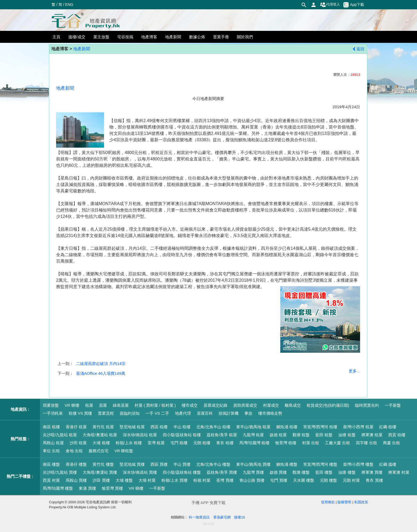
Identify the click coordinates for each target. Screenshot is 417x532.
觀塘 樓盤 (301, 472)
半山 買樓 (182, 464)
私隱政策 (361, 502)
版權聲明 (344, 502)
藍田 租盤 (324, 435)
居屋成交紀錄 (215, 405)
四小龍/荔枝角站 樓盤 (182, 472)
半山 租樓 (182, 427)
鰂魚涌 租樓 (287, 427)
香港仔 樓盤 (76, 464)
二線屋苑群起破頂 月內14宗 (101, 363)
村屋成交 (271, 405)
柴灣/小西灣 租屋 (358, 427)
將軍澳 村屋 (399, 472)
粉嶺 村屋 (202, 480)
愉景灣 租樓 (286, 443)
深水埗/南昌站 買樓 (140, 472)
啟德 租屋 (278, 435)
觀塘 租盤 (301, 435)
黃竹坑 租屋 (103, 427)
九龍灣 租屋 (253, 435)
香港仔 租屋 (76, 427)
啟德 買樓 (278, 472)
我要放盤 (51, 405)
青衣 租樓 (225, 443)
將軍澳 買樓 (372, 472)
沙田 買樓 (101, 480)
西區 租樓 (159, 427)
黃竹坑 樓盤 (103, 464)
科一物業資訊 (199, 517)
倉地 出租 (74, 451)
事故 (248, 413)
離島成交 (293, 405)
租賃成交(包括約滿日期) (328, 405)
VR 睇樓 (72, 405)
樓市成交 (190, 405)
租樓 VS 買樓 (80, 413)
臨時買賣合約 (367, 405)
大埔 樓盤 (124, 480)
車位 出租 (51, 451)
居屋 (103, 405)
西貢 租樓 (397, 435)
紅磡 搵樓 (388, 464)
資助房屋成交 (245, 405)
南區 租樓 (51, 427)
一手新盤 (393, 405)
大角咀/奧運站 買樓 (100, 472)
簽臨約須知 (130, 413)
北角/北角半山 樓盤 (213, 464)
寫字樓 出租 (366, 443)
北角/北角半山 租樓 (213, 427)
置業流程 (106, 413)
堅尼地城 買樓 (132, 464)
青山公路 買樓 (252, 480)
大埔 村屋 (147, 480)
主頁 (56, 37)
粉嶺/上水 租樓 (129, 443)
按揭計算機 (229, 413)
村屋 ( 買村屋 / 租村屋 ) (155, 405)
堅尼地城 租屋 (132, 427)
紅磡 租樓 (388, 427)
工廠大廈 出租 (337, 443)
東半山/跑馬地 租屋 (253, 427)
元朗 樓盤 (328, 480)
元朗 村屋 (351, 480)
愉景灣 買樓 (112, 488)
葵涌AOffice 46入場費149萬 (101, 373)
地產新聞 (82, 49)
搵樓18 (239, 517)
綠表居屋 (121, 405)
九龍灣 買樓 (253, 472)
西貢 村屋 (51, 480)
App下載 (354, 5)
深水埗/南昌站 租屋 (140, 435)
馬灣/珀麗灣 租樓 (254, 443)
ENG (69, 5)
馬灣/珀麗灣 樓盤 (58, 488)
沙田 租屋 (78, 443)
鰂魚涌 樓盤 (287, 464)
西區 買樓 (159, 464)
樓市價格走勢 (270, 413)
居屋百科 (205, 413)
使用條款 (328, 502)
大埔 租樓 (101, 443)
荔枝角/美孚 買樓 (222, 472)
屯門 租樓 (179, 443)
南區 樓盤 (51, 464)
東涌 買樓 (87, 488)
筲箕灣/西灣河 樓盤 (320, 464)
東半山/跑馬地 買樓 (253, 464)
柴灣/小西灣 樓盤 (358, 464)
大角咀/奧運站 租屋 (100, 435)
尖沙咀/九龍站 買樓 (60, 472)
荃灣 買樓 (225, 480)
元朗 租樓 (202, 443)
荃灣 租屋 (156, 443)
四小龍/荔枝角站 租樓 (182, 435)
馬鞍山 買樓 (76, 480)
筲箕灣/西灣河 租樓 (320, 427)
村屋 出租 (311, 443)
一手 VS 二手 (157, 413)
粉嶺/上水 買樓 (174, 480)
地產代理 (183, 413)
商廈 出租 (391, 443)
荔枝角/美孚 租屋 (222, 435)
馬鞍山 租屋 (53, 443)
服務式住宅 (99, 451)
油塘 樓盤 (347, 472)
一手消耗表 (53, 413)
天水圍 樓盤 (304, 480)
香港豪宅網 (222, 517)
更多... (354, 371)
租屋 (89, 405)
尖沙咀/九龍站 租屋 (60, 435)
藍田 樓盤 (324, 472)
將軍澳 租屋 (372, 435)
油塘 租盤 (347, 435)
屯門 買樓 (279, 480)
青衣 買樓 (374, 480)
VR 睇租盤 (124, 451)
